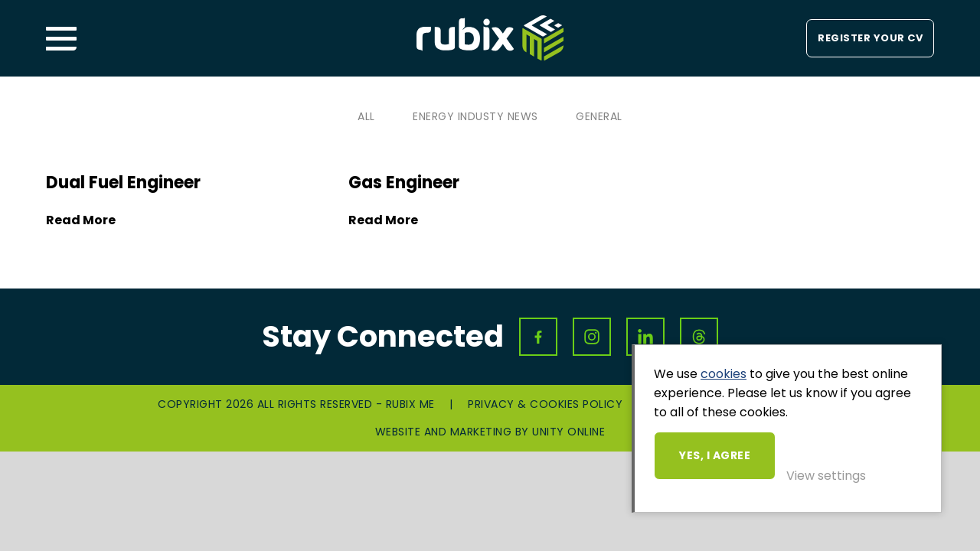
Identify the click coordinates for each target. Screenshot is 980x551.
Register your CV (870, 38)
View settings (826, 476)
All (366, 116)
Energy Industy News (475, 116)
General (599, 116)
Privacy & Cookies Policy (545, 404)
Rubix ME (490, 38)
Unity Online (568, 432)
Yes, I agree (715, 455)
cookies (724, 374)
